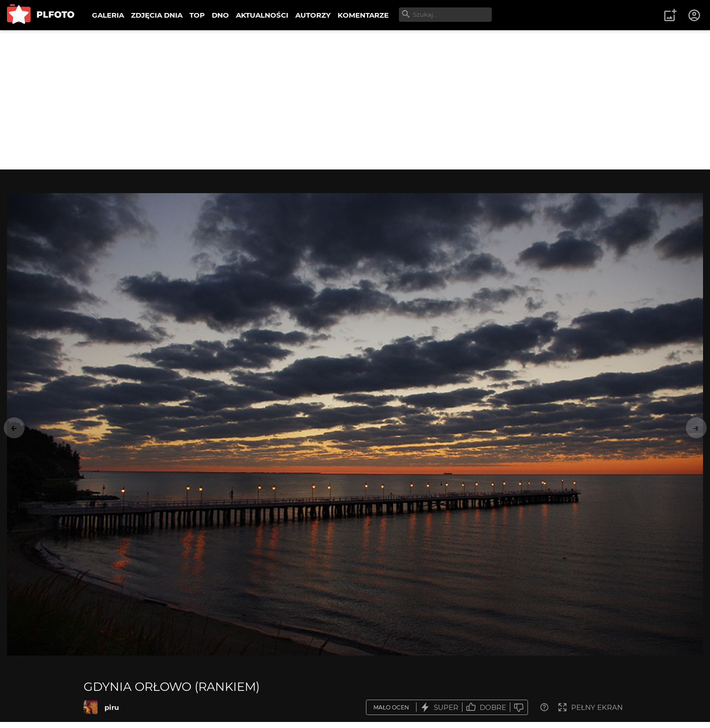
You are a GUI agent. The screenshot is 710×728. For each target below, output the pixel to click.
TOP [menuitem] (197, 15)
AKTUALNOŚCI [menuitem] (262, 15)
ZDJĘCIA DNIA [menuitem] (157, 15)
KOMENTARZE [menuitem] (363, 15)
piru (112, 707)
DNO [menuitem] (220, 15)
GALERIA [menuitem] (108, 15)
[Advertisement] (355, 100)
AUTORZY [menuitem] (313, 15)
